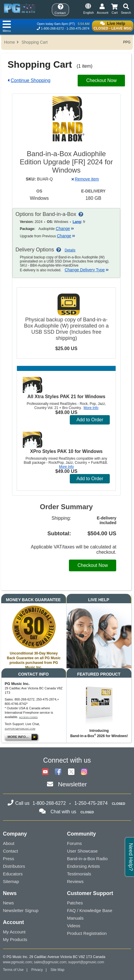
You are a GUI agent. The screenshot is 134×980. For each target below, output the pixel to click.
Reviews (75, 881)
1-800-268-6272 (52, 28)
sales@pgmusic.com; (51, 962)
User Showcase (82, 851)
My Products (15, 939)
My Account (14, 932)
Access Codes (29, 717)
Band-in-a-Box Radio (87, 859)
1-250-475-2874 (78, 28)
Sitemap (11, 881)
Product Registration (87, 933)
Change (65, 229)
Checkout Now (101, 80)
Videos (74, 926)
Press (8, 859)
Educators (13, 874)
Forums (75, 843)
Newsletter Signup (21, 910)
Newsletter (72, 784)
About (9, 843)
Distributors (14, 866)
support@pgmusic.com (20, 729)
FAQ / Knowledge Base (90, 910)
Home (9, 42)
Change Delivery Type (87, 270)
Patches (75, 903)
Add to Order (90, 420)
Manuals (75, 918)
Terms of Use (13, 970)
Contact (11, 851)
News (8, 903)
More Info (91, 408)
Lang (77, 222)
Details (70, 250)
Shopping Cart (35, 42)
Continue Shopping (30, 80)
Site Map (57, 970)
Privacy (37, 970)
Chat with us (63, 812)
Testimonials (79, 874)
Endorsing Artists (84, 866)
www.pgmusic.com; (18, 962)
